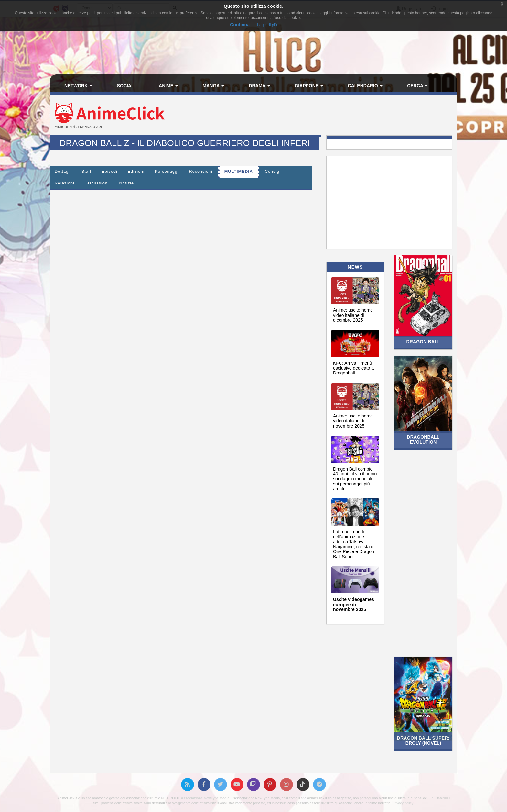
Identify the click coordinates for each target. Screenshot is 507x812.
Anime (168, 86)
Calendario (365, 86)
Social (126, 86)
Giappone (309, 86)
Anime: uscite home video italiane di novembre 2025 (353, 421)
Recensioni (201, 172)
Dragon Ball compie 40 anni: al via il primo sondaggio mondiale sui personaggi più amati (355, 479)
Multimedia (239, 172)
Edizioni (136, 172)
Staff (86, 172)
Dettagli (63, 172)
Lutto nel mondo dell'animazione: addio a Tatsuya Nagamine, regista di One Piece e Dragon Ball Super (354, 544)
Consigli (273, 172)
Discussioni (97, 183)
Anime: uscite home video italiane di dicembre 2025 (353, 315)
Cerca (417, 86)
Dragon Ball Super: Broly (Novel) (423, 740)
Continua (240, 25)
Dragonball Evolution (423, 439)
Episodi (109, 172)
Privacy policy (403, 803)
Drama (259, 86)
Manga (213, 86)
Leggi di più (267, 25)
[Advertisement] (321, 116)
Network (78, 86)
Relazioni (65, 183)
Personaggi (167, 172)
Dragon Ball (423, 342)
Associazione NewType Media (205, 798)
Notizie (127, 183)
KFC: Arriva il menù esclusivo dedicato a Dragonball (353, 368)
